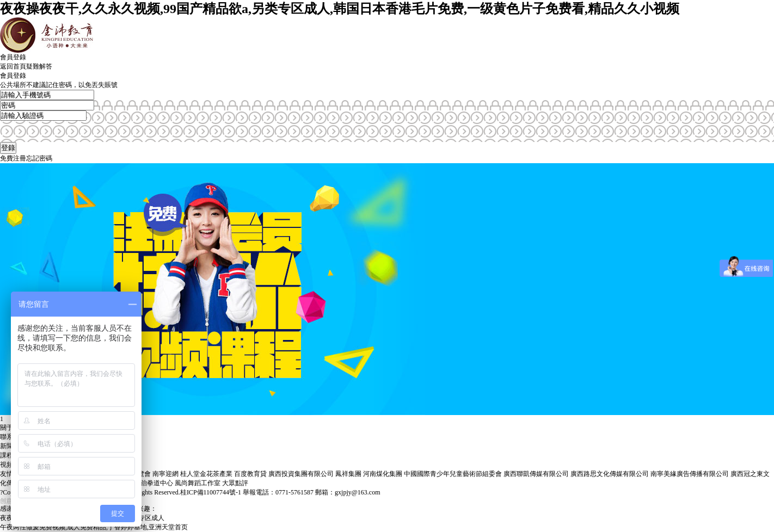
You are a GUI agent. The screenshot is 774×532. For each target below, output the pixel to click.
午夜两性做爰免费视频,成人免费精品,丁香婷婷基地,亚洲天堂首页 (94, 527)
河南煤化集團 (383, 474)
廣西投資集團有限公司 (301, 474)
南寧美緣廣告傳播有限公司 (690, 474)
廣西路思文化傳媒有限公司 (610, 474)
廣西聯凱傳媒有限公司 (536, 474)
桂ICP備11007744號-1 (211, 492)
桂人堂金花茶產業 (206, 474)
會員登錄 (13, 57)
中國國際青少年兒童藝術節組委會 (453, 474)
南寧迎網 (165, 474)
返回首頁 (13, 66)
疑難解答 (39, 66)
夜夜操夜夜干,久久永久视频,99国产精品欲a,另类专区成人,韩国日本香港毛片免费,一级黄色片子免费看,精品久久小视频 (340, 9)
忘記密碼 (39, 158)
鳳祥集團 (348, 474)
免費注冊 (13, 158)
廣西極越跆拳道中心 (144, 483)
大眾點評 (235, 483)
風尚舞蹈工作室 (198, 483)
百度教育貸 (250, 474)
